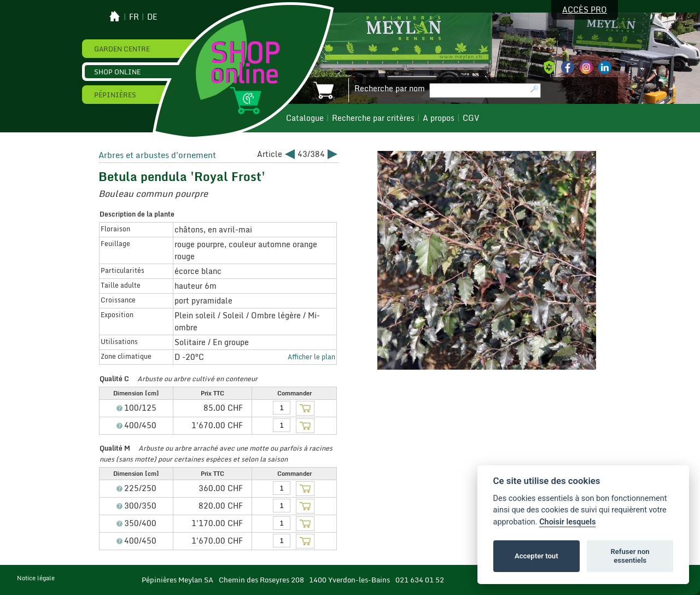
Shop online (117, 72)
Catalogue (305, 118)
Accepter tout (536, 556)
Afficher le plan (311, 357)
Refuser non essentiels (630, 556)
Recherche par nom (390, 89)
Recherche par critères (373, 118)
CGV (471, 118)
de (152, 17)
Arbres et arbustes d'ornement (157, 155)
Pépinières (115, 95)
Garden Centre (122, 49)
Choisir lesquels (567, 522)
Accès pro (585, 10)
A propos (439, 118)
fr (134, 17)
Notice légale (36, 578)
